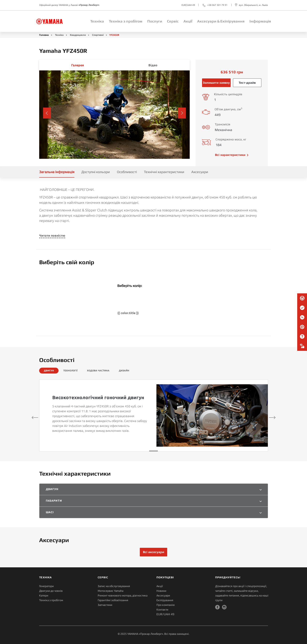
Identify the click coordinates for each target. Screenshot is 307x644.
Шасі (50, 512)
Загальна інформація (57, 172)
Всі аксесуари (153, 552)
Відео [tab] (153, 65)
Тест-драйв (247, 83)
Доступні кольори (96, 172)
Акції (188, 21)
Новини (161, 591)
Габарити (54, 501)
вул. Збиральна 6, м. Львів (253, 5)
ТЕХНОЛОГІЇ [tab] (70, 371)
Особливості (127, 172)
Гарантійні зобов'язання (113, 600)
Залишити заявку (216, 83)
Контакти (162, 610)
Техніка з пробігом (126, 21)
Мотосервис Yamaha (111, 591)
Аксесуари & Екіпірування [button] (221, 21)
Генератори (46, 586)
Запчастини (105, 605)
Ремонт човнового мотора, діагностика (123, 595)
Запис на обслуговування (114, 586)
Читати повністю (52, 235)
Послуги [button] (155, 21)
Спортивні (98, 35)
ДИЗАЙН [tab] (124, 371)
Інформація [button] (260, 21)
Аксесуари (200, 172)
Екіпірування (165, 600)
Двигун (52, 489)
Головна (44, 35)
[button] (47, 113)
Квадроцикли (78, 35)
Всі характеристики (230, 155)
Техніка (97, 21)
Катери (44, 595)
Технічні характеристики (164, 172)
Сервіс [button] (173, 21)
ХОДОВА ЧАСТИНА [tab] (98, 371)
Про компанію (166, 605)
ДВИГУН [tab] (49, 371)
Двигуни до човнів (51, 591)
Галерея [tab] (78, 65)
